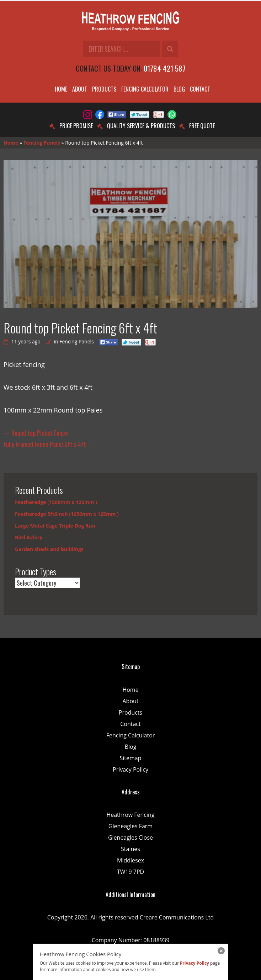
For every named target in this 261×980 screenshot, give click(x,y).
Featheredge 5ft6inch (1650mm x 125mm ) (67, 514)
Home (61, 89)
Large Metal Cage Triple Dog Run (55, 526)
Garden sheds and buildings (49, 549)
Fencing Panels (42, 143)
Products (104, 89)
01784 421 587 (165, 68)
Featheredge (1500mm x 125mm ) (56, 502)
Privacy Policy (130, 769)
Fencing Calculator (145, 89)
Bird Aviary (29, 537)
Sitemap (131, 758)
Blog (179, 89)
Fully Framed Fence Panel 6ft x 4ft (49, 444)
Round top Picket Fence (36, 433)
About (80, 89)
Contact (200, 89)
